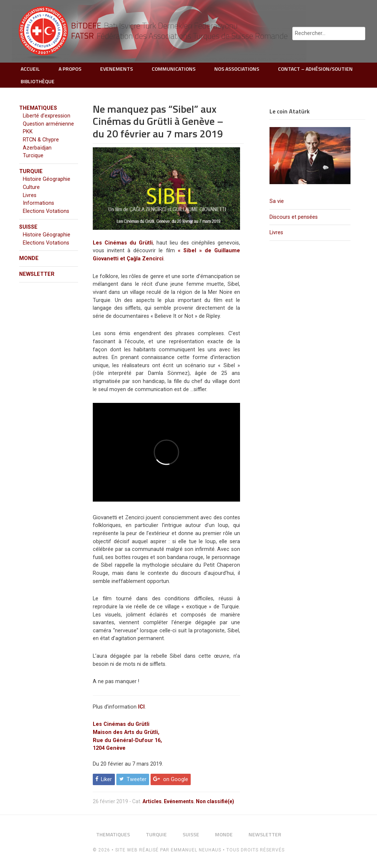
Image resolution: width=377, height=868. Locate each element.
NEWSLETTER (37, 274)
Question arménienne (48, 124)
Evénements (179, 801)
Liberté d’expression (47, 116)
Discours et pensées (294, 217)
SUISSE (28, 227)
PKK (28, 132)
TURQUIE (31, 171)
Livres (276, 233)
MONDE (29, 258)
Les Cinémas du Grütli (123, 243)
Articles (152, 801)
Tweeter (137, 779)
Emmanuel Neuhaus (196, 850)
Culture (31, 187)
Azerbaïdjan (37, 148)
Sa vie (277, 201)
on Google (176, 779)
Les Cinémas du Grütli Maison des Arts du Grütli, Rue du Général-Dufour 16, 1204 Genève (127, 736)
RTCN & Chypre (41, 140)
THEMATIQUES (38, 108)
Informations (38, 203)
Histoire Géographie (47, 179)
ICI (141, 707)
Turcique (33, 156)
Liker (106, 779)
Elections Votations (46, 211)
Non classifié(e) (215, 801)
